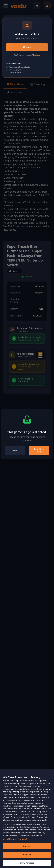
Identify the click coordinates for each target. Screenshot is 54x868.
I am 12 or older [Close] (39, 450)
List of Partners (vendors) (15, 842)
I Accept (27, 850)
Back (15, 450)
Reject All (27, 858)
